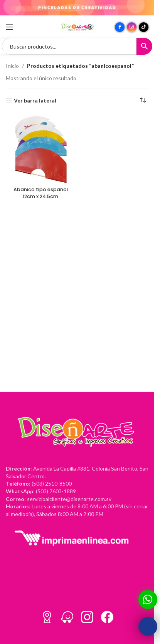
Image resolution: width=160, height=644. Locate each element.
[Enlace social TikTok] (144, 27)
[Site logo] (77, 26)
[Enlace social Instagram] (132, 27)
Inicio (12, 66)
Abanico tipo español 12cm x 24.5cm (41, 193)
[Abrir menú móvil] (10, 27)
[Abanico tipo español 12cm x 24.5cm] (40, 149)
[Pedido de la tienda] (143, 101)
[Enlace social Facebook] (120, 27)
